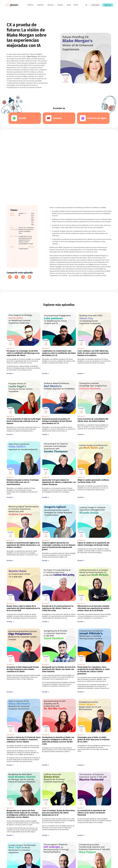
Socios (69, 5)
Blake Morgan (32, 56)
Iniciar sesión (95, 5)
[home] (12, 5)
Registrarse (108, 5)
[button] (31, 5)
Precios (76, 5)
